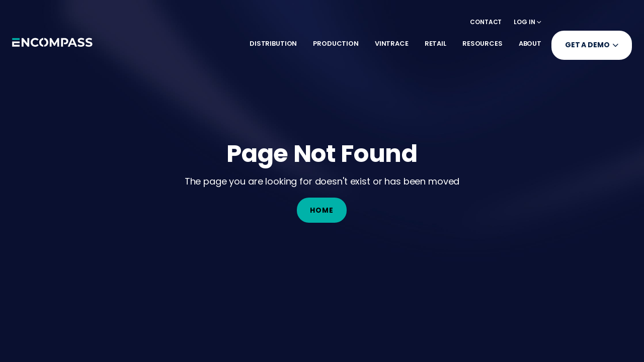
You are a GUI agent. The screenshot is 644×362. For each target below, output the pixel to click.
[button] (528, 22)
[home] (52, 45)
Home (322, 210)
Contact (486, 22)
